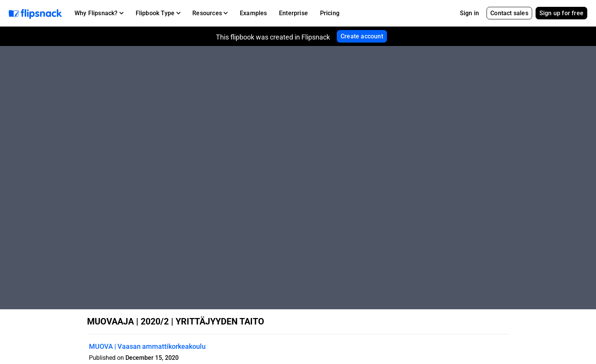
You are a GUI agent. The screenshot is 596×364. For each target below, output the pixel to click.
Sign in (469, 13)
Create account (362, 36)
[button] (99, 13)
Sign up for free (561, 13)
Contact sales (509, 13)
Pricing (330, 13)
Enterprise (293, 13)
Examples (254, 13)
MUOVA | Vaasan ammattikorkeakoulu (147, 346)
